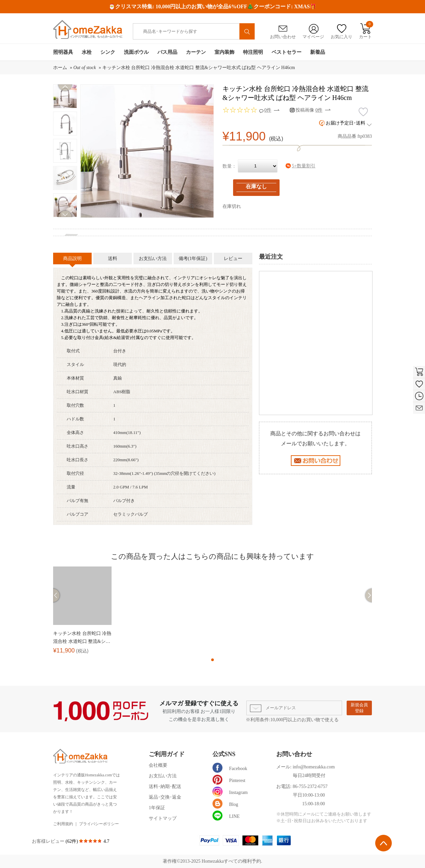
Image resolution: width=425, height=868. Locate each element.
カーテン (196, 52)
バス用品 (167, 52)
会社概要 (158, 765)
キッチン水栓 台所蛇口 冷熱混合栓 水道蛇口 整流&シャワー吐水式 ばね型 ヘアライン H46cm (199, 68)
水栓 (87, 52)
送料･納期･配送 (165, 786)
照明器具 (63, 52)
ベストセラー (287, 52)
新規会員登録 (359, 708)
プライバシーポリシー (99, 824)
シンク (108, 52)
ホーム (60, 68)
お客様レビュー (49, 841)
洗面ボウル (136, 52)
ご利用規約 (63, 824)
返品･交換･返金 (165, 797)
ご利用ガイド (167, 754)
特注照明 (253, 52)
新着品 (318, 52)
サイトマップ (163, 818)
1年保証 (157, 808)
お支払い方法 (163, 776)
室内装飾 (224, 52)
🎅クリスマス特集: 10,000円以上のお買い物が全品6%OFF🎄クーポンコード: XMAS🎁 (212, 6)
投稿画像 (309, 110)
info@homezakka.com (314, 767)
